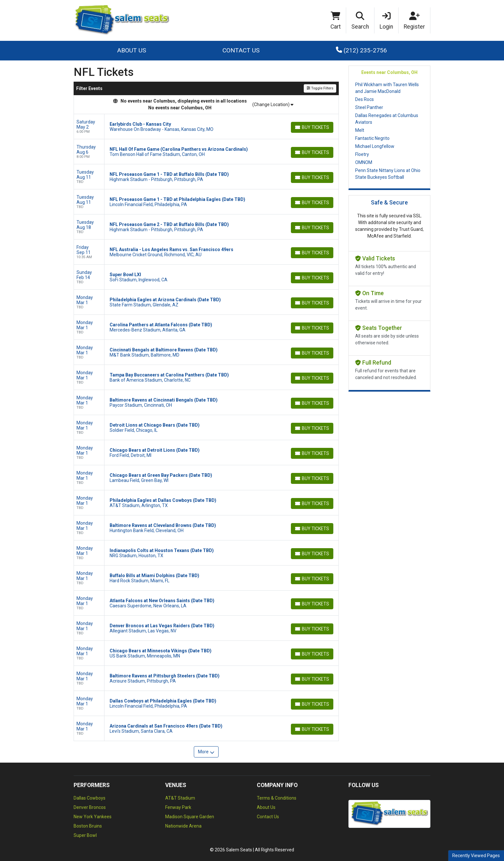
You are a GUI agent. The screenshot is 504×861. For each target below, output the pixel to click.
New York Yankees (93, 817)
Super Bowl (85, 835)
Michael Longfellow (375, 146)
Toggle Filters (320, 88)
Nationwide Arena (183, 826)
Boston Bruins (88, 826)
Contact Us (241, 50)
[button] (360, 21)
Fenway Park (178, 807)
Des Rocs (364, 99)
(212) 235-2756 (361, 50)
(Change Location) (273, 104)
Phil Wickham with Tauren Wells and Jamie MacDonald (387, 88)
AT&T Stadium (180, 798)
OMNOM (364, 162)
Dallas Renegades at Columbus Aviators (387, 119)
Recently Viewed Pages (476, 856)
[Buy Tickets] (312, 127)
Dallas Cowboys (90, 798)
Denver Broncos (90, 807)
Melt (360, 130)
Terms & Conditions (277, 798)
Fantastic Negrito (372, 138)
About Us (132, 50)
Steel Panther (369, 107)
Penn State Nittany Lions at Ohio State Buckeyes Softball (388, 174)
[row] (206, 127)
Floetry (362, 154)
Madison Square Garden (190, 817)
